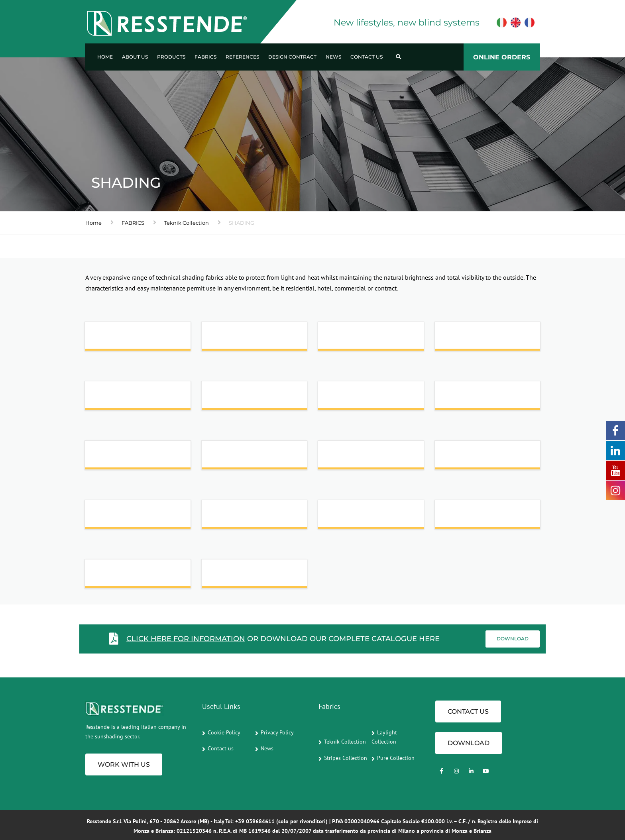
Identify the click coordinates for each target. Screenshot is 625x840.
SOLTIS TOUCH (236, 517)
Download (513, 639)
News (333, 57)
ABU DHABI (115, 339)
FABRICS (133, 223)
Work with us (124, 764)
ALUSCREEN (233, 339)
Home (105, 57)
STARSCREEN (117, 576)
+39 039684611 (255, 821)
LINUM (107, 398)
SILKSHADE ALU (238, 457)
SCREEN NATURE (473, 398)
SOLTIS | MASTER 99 (477, 457)
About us (135, 57)
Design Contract (292, 57)
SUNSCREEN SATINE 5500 (486, 517)
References (242, 57)
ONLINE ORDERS (502, 57)
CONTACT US (468, 711)
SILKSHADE (114, 457)
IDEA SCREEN (468, 339)
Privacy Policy (277, 732)
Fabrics (205, 57)
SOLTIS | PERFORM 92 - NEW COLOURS (132, 516)
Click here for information (186, 639)
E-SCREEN (346, 339)
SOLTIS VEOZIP (353, 517)
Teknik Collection (187, 223)
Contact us (367, 57)
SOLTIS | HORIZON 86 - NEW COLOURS (365, 457)
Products (171, 57)
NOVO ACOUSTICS (358, 398)
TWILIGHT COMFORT (246, 576)
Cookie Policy (224, 732)
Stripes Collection (346, 758)
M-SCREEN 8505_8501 (247, 398)
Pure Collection (396, 758)
